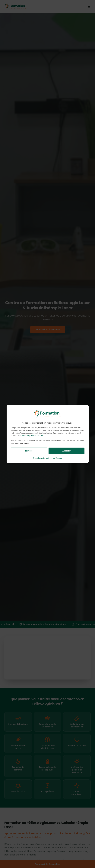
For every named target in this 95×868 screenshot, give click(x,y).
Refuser (29, 451)
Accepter (66, 451)
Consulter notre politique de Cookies (48, 458)
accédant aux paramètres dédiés (31, 436)
